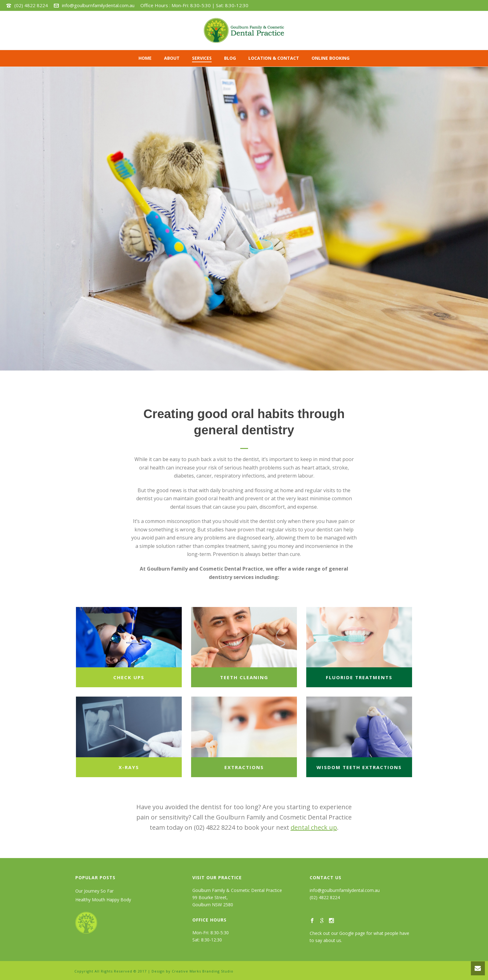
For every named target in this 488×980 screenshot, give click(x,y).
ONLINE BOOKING (331, 58)
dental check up (314, 827)
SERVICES (202, 58)
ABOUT (172, 58)
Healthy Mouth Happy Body (103, 900)
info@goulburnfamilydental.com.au (98, 5)
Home (145, 58)
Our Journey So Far (94, 891)
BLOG (230, 58)
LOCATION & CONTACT (274, 58)
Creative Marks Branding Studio (203, 971)
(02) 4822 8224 (31, 5)
